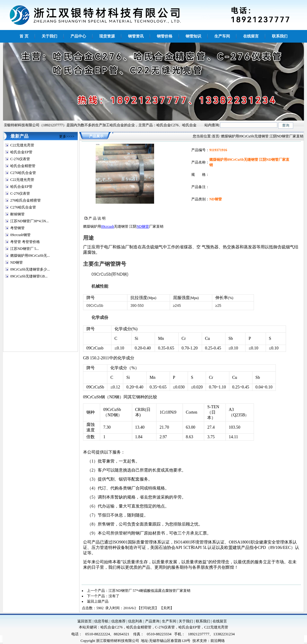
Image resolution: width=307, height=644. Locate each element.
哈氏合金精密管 (23, 166)
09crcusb (107, 226)
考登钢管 (17, 228)
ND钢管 (16, 262)
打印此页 (148, 608)
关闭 (167, 608)
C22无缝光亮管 (22, 145)
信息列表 (135, 621)
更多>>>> (67, 136)
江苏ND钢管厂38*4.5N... (29, 221)
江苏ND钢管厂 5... (24, 249)
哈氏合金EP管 (21, 152)
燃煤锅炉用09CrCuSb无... (30, 256)
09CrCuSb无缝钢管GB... (29, 276)
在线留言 (220, 621)
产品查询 (152, 621)
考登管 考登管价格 (25, 242)
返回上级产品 (98, 601)
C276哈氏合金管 (23, 173)
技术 (196, 641)
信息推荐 (118, 621)
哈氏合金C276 (112, 627)
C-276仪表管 (20, 159)
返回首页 (85, 621)
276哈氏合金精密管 (25, 200)
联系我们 (203, 621)
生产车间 (169, 621)
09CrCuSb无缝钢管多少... (30, 269)
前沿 (214, 641)
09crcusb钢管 (20, 235)
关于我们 (186, 621)
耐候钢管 (17, 214)
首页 (216, 136)
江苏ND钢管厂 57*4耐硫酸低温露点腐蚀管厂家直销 (149, 591)
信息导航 (101, 621)
